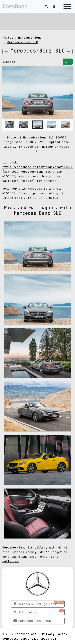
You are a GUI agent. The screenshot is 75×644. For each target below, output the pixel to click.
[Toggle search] (46, 6)
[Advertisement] (37, 21)
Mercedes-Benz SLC (23, 42)
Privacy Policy (55, 634)
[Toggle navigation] (66, 6)
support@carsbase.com (38, 639)
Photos (8, 37)
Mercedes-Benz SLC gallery (26, 547)
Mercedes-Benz (30, 37)
